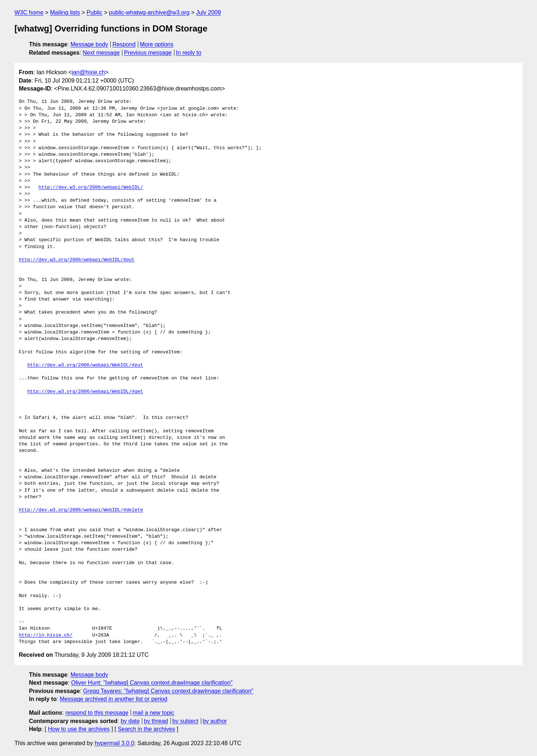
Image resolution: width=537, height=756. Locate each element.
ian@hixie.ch (88, 72)
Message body (89, 44)
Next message (101, 53)
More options (157, 44)
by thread (156, 721)
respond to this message (97, 713)
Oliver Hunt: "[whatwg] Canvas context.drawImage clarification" (152, 683)
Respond (124, 44)
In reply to (189, 53)
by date (130, 721)
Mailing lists (65, 12)
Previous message (148, 53)
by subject (185, 721)
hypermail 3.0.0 (114, 743)
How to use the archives (79, 729)
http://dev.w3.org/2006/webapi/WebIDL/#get (85, 392)
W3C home (29, 12)
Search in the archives (146, 729)
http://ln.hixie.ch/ (46, 635)
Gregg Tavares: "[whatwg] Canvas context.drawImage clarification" (168, 691)
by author (215, 721)
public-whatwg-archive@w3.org (149, 12)
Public (94, 12)
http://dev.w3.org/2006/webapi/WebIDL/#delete (81, 510)
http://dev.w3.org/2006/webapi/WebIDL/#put (77, 260)
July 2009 (209, 12)
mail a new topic (154, 713)
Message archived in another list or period (113, 699)
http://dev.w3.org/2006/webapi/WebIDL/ (91, 188)
